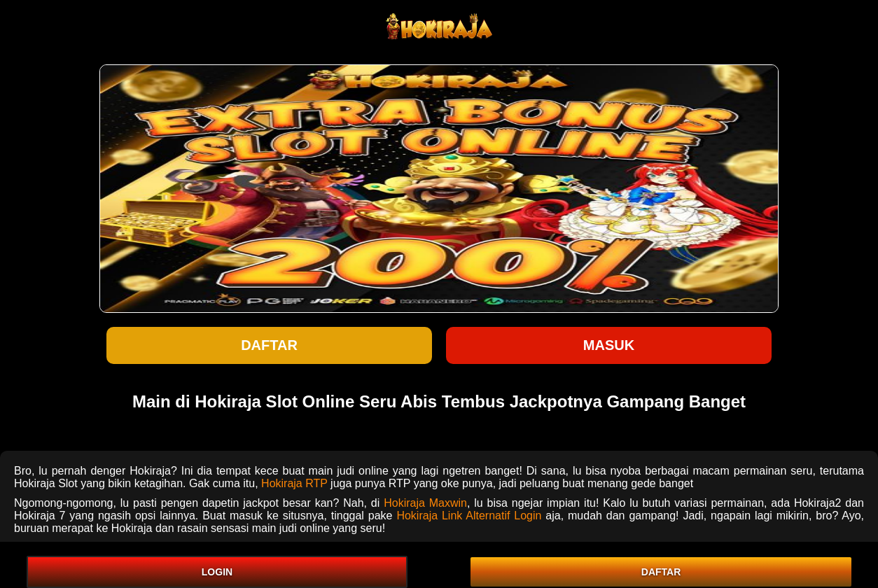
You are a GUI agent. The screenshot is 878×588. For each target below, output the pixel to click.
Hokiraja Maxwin (425, 503)
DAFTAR (661, 572)
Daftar (269, 345)
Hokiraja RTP (294, 483)
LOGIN (217, 572)
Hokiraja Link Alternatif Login (469, 516)
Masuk (609, 345)
